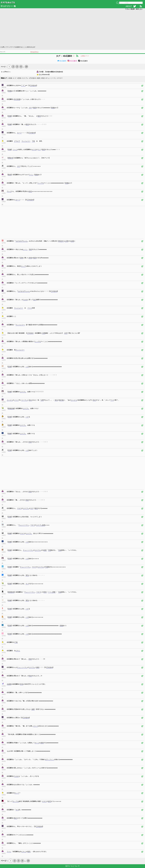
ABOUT (129, 6)
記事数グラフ (85, 56)
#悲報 (19, 78)
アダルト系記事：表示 (134, 9)
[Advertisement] (68, 28)
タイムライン (34, 52)
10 (26, 67)
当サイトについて (72, 866)
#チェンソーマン (51, 78)
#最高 (38, 78)
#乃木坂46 (32, 78)
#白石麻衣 (62, 61)
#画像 (10, 78)
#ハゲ (15, 78)
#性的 (43, 78)
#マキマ (60, 78)
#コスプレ (25, 78)
